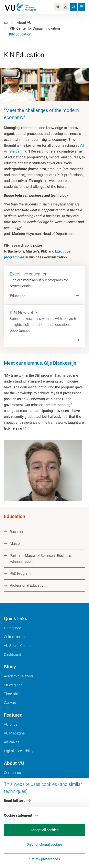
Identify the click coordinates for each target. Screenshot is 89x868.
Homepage (12, 628)
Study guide (13, 685)
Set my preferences (45, 859)
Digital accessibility (19, 751)
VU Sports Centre (17, 646)
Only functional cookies (44, 844)
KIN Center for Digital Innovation (35, 28)
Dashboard (12, 654)
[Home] (6, 22)
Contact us (12, 773)
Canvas (10, 703)
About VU (24, 22)
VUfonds (11, 724)
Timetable (12, 694)
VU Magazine (14, 733)
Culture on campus (19, 637)
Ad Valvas (12, 742)
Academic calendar (19, 676)
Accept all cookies (44, 830)
